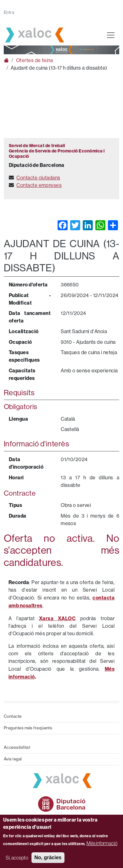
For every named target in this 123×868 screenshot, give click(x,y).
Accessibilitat (17, 747)
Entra (9, 12)
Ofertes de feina (34, 60)
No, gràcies (48, 857)
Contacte (13, 716)
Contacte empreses (39, 185)
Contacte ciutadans (38, 178)
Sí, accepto (17, 858)
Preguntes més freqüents (28, 728)
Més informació (102, 843)
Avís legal (13, 759)
